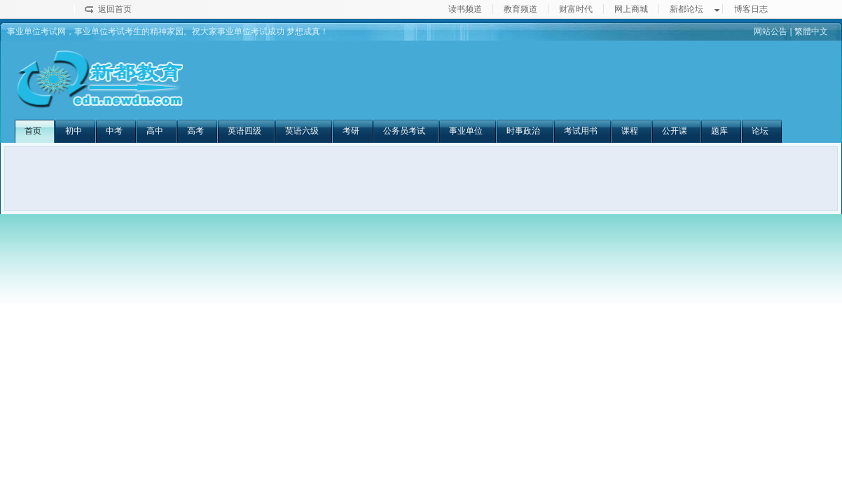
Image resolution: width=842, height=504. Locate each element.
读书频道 (465, 9)
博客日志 (751, 9)
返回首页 (115, 9)
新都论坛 (686, 9)
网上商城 (631, 9)
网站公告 (771, 31)
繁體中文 (811, 31)
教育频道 (520, 9)
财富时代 (576, 9)
